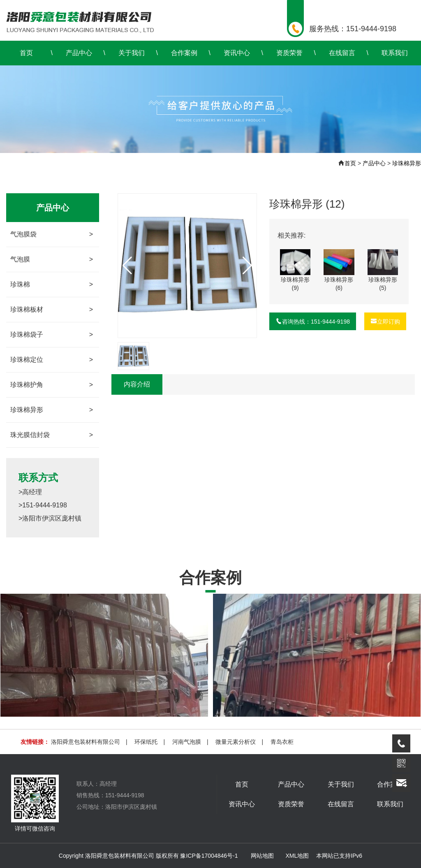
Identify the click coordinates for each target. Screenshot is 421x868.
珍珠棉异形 (407, 163)
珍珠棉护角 (52, 385)
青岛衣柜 (282, 742)
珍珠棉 (52, 285)
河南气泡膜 (187, 742)
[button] (247, 266)
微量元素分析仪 (236, 742)
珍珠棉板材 (52, 310)
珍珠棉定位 (52, 360)
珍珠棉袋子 (52, 335)
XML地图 (297, 856)
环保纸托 (146, 742)
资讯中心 (237, 53)
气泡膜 (52, 259)
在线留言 (342, 53)
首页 (26, 53)
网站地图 (262, 856)
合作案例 (184, 53)
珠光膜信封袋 (52, 435)
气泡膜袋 (52, 234)
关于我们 (132, 53)
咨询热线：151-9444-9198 (313, 322)
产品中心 (79, 53)
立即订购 (385, 322)
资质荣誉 (289, 53)
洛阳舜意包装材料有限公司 (86, 742)
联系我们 (395, 53)
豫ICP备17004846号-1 (209, 856)
